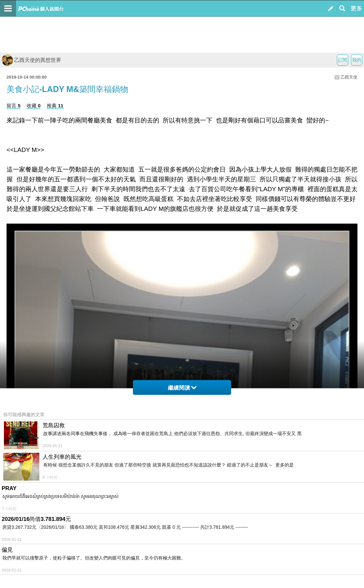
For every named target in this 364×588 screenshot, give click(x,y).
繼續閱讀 (182, 388)
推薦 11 (55, 106)
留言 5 (14, 106)
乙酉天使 (349, 77)
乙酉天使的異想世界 (31, 60)
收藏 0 (34, 106)
